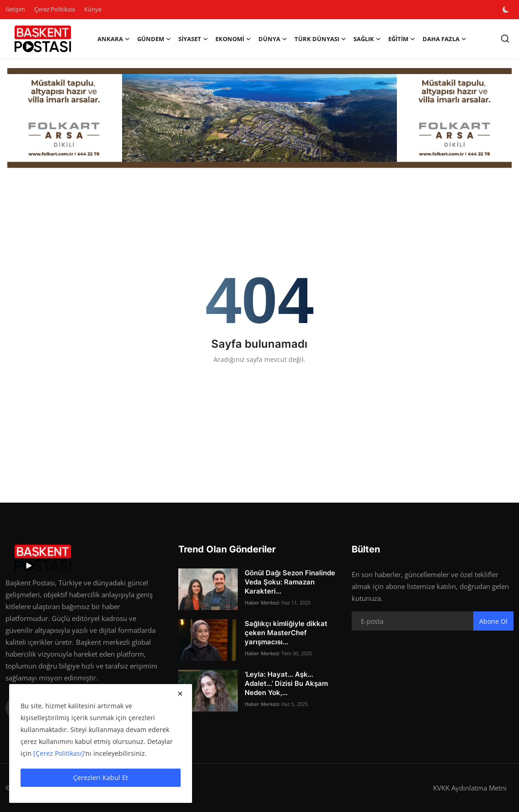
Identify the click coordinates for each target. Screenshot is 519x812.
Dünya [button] (273, 39)
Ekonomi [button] (233, 39)
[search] (505, 39)
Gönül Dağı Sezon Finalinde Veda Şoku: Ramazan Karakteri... (290, 582)
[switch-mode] (507, 10)
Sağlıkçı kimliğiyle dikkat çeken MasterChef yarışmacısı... (286, 633)
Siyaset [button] (193, 39)
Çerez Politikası (55, 9)
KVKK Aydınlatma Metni (470, 788)
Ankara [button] (114, 39)
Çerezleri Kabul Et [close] (101, 778)
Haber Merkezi (262, 602)
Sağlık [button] (367, 39)
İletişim (15, 9)
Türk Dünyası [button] (320, 39)
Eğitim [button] (402, 39)
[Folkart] (259, 118)
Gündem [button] (154, 39)
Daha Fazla (444, 39)
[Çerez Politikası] (59, 753)
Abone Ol (493, 621)
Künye (93, 9)
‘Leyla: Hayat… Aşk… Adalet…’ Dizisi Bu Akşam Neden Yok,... (286, 683)
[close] (180, 694)
